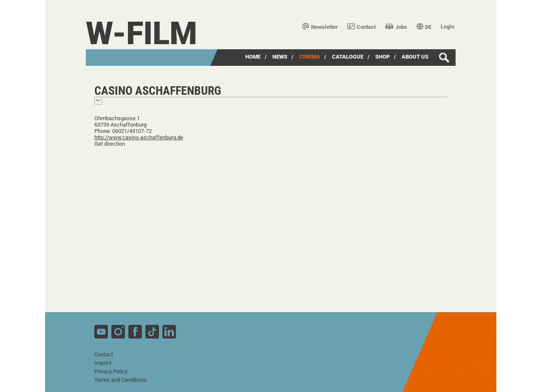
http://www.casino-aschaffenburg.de (139, 137)
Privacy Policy (111, 371)
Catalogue (348, 57)
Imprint (103, 363)
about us (415, 57)
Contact (361, 27)
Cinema (310, 57)
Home (253, 57)
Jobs (396, 27)
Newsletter (320, 27)
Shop (382, 57)
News (280, 57)
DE (424, 27)
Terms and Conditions (120, 380)
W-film (142, 33)
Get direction (110, 144)
